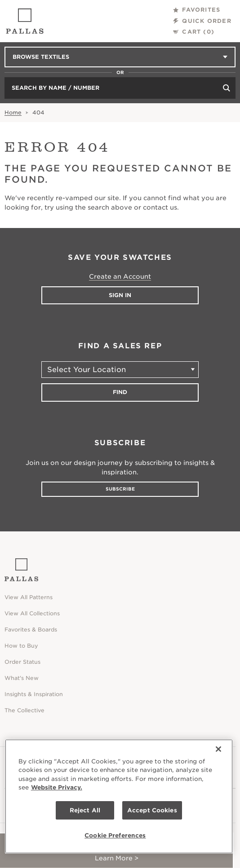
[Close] (218, 749)
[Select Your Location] (120, 370)
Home (13, 112)
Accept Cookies (152, 810)
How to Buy (21, 646)
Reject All (85, 810)
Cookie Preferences (115, 835)
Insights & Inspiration (34, 694)
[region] (119, 796)
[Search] (227, 88)
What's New (22, 678)
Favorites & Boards (31, 629)
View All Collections (32, 613)
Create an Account (120, 276)
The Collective (24, 710)
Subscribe (120, 489)
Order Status (22, 662)
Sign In (120, 295)
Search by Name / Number (56, 88)
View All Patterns (29, 597)
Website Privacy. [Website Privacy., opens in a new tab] (57, 787)
